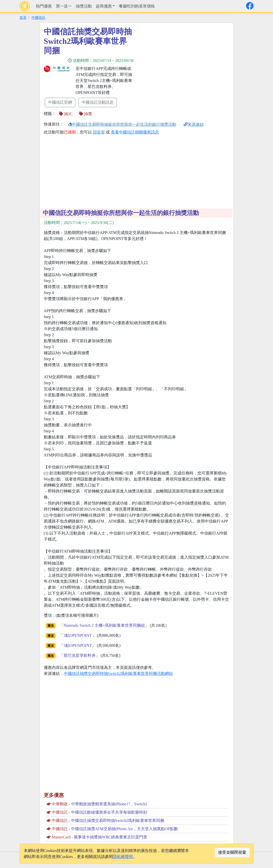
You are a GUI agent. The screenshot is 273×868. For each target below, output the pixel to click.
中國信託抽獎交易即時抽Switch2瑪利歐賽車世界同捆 (118, 821)
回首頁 (99, 132)
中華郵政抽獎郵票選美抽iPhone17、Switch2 (109, 804)
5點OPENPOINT (78, 645)
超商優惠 (104, 6)
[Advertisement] (182, 62)
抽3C (66, 114)
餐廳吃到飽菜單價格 (137, 6)
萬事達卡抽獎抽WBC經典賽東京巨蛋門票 (110, 837)
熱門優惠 (44, 6)
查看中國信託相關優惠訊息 (135, 132)
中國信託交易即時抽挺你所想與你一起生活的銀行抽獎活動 (122, 124)
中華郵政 (60, 804)
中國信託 (39, 18)
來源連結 (194, 124)
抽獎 (86, 114)
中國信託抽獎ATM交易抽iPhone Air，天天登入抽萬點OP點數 (124, 829)
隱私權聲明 (123, 857)
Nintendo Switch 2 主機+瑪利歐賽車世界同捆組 (104, 625)
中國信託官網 (60, 102)
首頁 (23, 18)
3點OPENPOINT (78, 635)
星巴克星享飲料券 (80, 655)
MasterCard (61, 837)
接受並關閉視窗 (232, 852)
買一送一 (64, 6)
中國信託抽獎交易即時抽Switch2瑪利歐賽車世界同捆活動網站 (118, 673)
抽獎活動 (84, 6)
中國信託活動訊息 (98, 102)
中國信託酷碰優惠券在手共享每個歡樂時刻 (109, 812)
